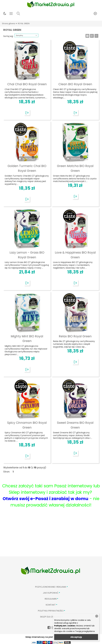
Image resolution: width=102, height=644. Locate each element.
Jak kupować (51, 593)
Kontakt (51, 605)
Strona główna (8, 24)
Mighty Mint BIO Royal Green (27, 339)
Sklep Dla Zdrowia (51, 617)
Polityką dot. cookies (65, 626)
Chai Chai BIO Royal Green (27, 84)
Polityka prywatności (51, 611)
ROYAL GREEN (24, 24)
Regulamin (51, 599)
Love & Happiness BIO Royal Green (75, 255)
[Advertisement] (51, 536)
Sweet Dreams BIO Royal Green (75, 425)
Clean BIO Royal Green (75, 84)
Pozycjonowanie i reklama (51, 587)
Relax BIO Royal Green (75, 336)
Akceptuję (76, 637)
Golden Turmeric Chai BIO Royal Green (27, 168)
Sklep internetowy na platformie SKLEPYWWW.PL (51, 637)
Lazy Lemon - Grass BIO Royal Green (27, 255)
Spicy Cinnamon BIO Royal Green (27, 425)
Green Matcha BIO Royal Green (75, 168)
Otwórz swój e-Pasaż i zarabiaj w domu (45, 499)
